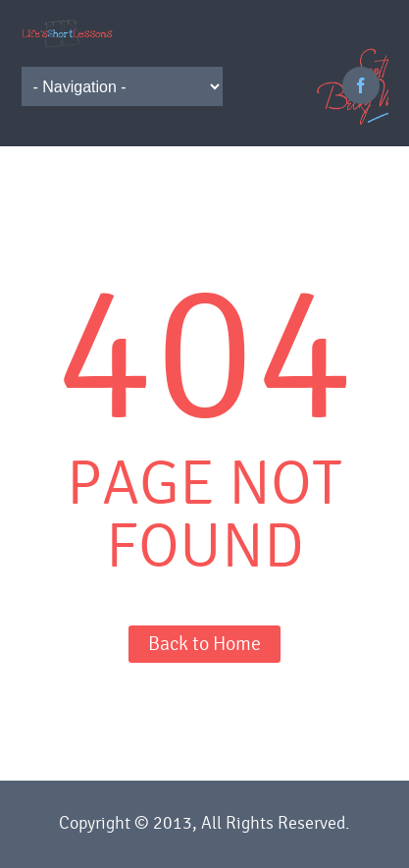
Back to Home (204, 644)
